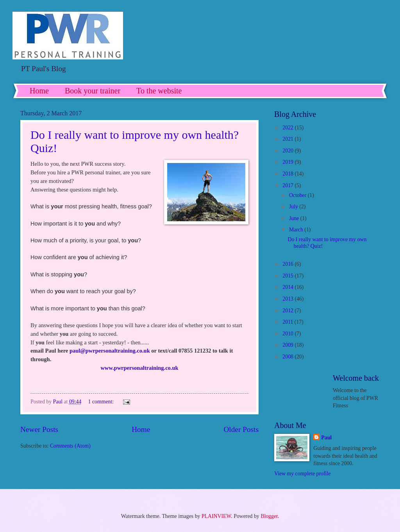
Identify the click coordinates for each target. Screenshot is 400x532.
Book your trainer (93, 91)
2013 (288, 299)
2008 (288, 357)
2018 (288, 174)
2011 (288, 322)
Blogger (269, 516)
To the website (159, 91)
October (298, 195)
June (295, 218)
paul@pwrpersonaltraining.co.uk (110, 351)
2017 (288, 185)
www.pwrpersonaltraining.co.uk (139, 368)
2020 (288, 151)
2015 (288, 276)
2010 (288, 334)
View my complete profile (302, 474)
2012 (288, 311)
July (294, 207)
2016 (288, 264)
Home (39, 91)
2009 (288, 345)
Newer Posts (39, 429)
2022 (288, 128)
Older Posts (241, 429)
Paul (326, 438)
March (297, 230)
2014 (288, 287)
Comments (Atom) (70, 446)
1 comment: (102, 402)
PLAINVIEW (216, 516)
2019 (288, 162)
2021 (288, 139)
